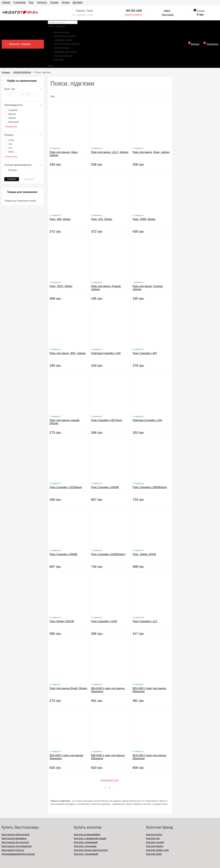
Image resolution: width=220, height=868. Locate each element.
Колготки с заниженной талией (90, 838)
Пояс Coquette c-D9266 (105, 487)
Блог (31, 2)
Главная (6, 2)
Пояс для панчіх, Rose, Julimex (151, 152)
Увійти (167, 11)
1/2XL (9, 140)
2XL (8, 148)
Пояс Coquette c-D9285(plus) (108, 554)
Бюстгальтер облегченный (15, 834)
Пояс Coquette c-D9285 (63, 554)
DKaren (10, 114)
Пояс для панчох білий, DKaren (68, 688)
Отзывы (54, 2)
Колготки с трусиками (85, 846)
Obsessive (12, 122)
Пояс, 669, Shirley (60, 219)
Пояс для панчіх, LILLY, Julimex (110, 152)
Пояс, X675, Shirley (61, 286)
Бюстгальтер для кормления (17, 846)
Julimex (10, 118)
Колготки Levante (155, 842)
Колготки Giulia (154, 854)
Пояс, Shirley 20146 (144, 554)
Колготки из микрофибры (87, 834)
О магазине (19, 2)
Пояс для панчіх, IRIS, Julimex (68, 353)
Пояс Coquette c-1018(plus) (66, 487)
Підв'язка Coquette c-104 (106, 353)
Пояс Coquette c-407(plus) (107, 420)
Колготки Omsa (154, 834)
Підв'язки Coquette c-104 (147, 420)
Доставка (78, 2)
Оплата (66, 2)
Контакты (42, 2)
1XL (8, 144)
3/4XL (9, 152)
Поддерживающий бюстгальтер (18, 854)
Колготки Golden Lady (157, 850)
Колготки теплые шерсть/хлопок (91, 850)
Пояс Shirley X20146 (62, 621)
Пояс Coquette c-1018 (104, 621)
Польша (11, 170)
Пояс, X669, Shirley (144, 219)
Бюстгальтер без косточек (15, 842)
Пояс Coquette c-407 (145, 353)
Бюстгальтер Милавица (14, 838)
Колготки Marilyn (155, 846)
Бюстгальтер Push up (13, 850)
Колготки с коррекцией (86, 842)
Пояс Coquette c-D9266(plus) (150, 487)
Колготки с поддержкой (86, 854)
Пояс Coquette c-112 (145, 621)
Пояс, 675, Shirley (102, 219)
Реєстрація (168, 15)
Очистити (29, 179)
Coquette (11, 110)
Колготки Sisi (153, 838)
